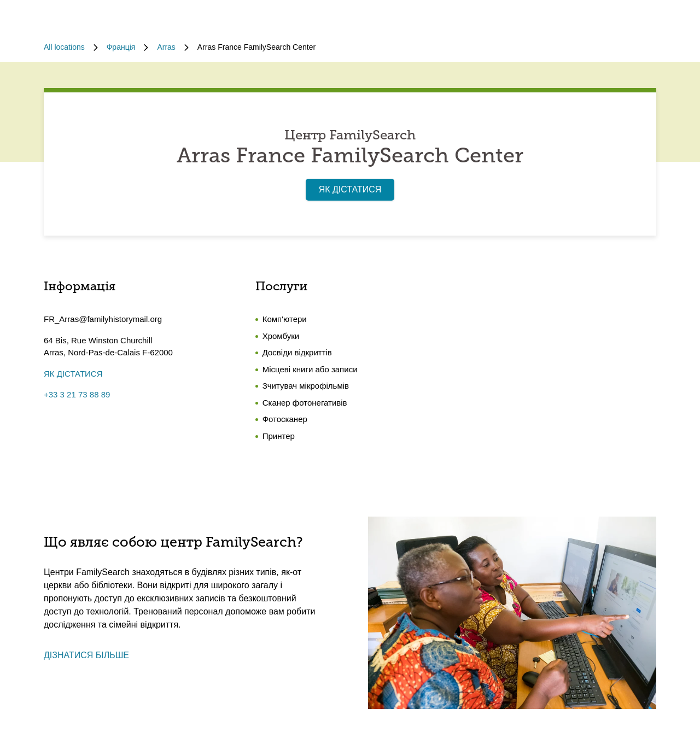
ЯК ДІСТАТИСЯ (350, 189)
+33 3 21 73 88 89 (77, 394)
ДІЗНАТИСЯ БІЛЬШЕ (86, 655)
